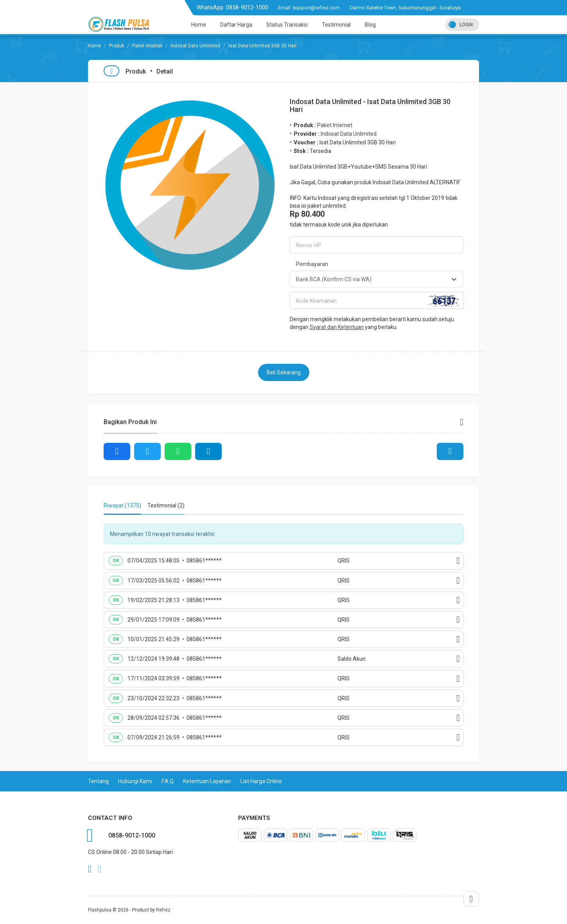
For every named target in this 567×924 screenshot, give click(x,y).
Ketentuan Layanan (207, 781)
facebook (90, 869)
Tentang (98, 781)
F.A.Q (168, 781)
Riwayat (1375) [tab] (122, 505)
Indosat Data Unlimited (195, 46)
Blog (370, 25)
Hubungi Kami (135, 781)
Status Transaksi (287, 25)
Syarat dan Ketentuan (337, 327)
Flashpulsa (100, 910)
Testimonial (336, 25)
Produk (117, 46)
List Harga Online (261, 781)
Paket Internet (147, 46)
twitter (100, 869)
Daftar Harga (236, 25)
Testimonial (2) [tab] (166, 505)
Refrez (163, 910)
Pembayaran (312, 264)
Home (199, 25)
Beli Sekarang (284, 372)
